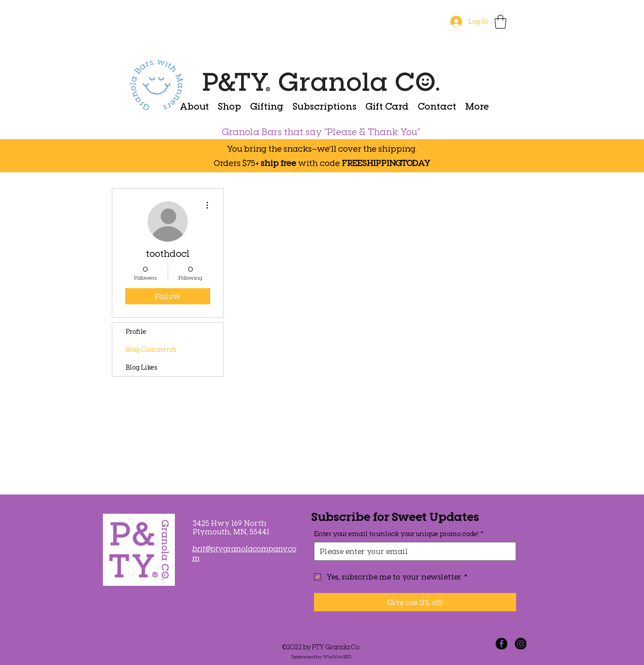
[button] (500, 22)
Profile (136, 331)
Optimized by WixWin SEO (321, 656)
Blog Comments (151, 349)
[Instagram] (521, 644)
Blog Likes (141, 367)
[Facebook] (501, 644)
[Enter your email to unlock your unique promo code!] (412, 551)
